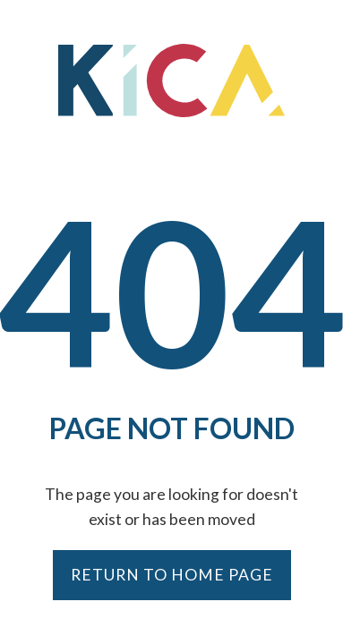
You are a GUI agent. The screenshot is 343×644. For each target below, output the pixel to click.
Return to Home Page (172, 575)
